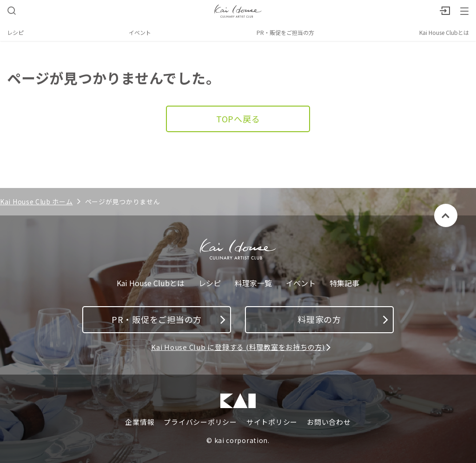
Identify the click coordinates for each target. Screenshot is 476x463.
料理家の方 (343, 319)
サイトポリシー (272, 422)
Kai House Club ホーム (36, 201)
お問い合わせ (329, 422)
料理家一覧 (253, 283)
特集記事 (344, 283)
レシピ (15, 32)
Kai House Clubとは (444, 32)
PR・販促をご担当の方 (285, 32)
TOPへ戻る (238, 119)
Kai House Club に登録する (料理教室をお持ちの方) (238, 347)
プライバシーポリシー (200, 422)
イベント (140, 32)
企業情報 (140, 422)
